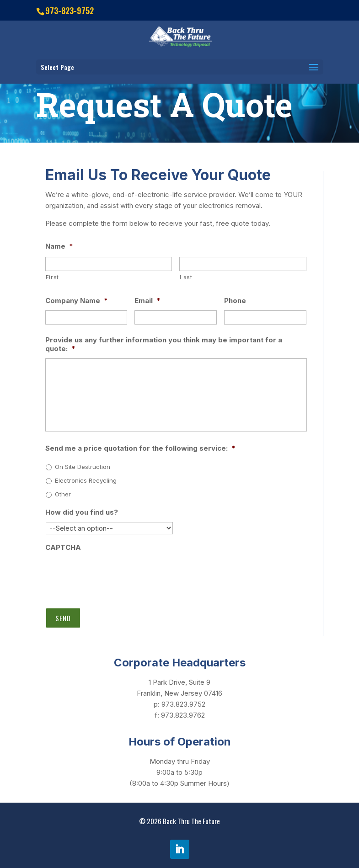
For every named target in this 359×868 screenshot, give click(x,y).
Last (186, 277)
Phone (235, 301)
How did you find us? (82, 512)
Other (63, 494)
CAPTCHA (63, 547)
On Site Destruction (83, 467)
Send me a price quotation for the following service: (140, 448)
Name (59, 246)
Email (147, 301)
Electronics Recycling (86, 480)
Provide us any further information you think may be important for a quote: (164, 344)
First (52, 277)
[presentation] (115, 575)
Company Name (77, 301)
